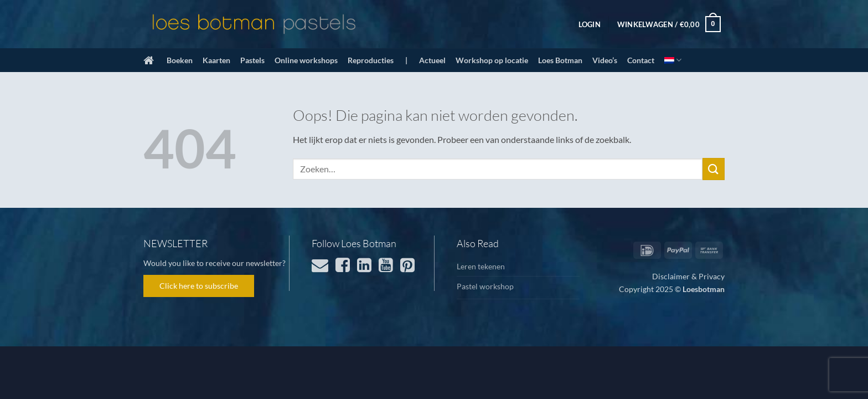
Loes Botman (560, 60)
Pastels (252, 60)
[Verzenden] (714, 169)
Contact (641, 60)
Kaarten (216, 60)
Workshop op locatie (492, 60)
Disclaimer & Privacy (688, 276)
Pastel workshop (485, 286)
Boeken (180, 60)
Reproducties (371, 60)
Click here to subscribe (199, 286)
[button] (590, 24)
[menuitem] (673, 60)
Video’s (605, 60)
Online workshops (306, 60)
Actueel (432, 60)
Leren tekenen (481, 266)
